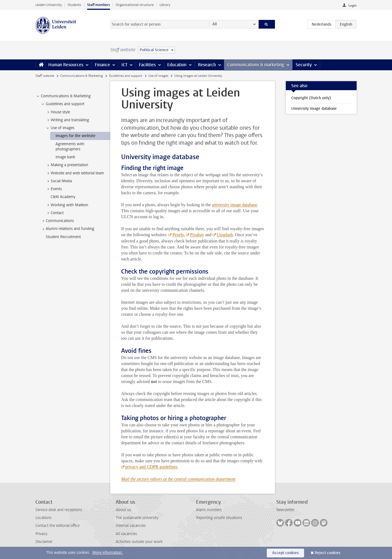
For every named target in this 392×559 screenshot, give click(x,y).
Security (304, 65)
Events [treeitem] (54, 189)
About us (123, 510)
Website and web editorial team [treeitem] (75, 173)
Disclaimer (44, 542)
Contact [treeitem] (55, 213)
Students (74, 5)
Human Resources (66, 65)
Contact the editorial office (57, 526)
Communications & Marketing (82, 76)
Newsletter (285, 510)
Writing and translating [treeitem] (67, 120)
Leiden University (49, 5)
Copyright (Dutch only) (311, 98)
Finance (102, 65)
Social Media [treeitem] (59, 181)
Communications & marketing (256, 65)
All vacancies (126, 534)
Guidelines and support (125, 76)
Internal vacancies (131, 526)
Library (165, 5)
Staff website (45, 76)
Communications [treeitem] (57, 221)
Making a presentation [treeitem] (67, 165)
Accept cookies (285, 553)
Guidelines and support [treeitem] (62, 104)
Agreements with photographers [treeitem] (70, 147)
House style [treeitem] (58, 112)
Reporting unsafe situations (219, 518)
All (215, 24)
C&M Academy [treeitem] (63, 197)
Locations (43, 518)
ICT (124, 65)
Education (177, 65)
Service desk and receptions (59, 510)
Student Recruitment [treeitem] (63, 237)
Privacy (41, 534)
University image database (314, 109)
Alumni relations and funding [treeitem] (67, 229)
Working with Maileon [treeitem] (67, 205)
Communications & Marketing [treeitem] (63, 96)
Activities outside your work (139, 542)
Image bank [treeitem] (65, 157)
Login (353, 5)
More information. (108, 553)
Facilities (147, 65)
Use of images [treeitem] (60, 128)
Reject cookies (327, 553)
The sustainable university (137, 518)
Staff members (99, 5)
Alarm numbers (209, 510)
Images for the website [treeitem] (76, 136)
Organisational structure (135, 5)
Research (207, 65)
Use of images (158, 76)
